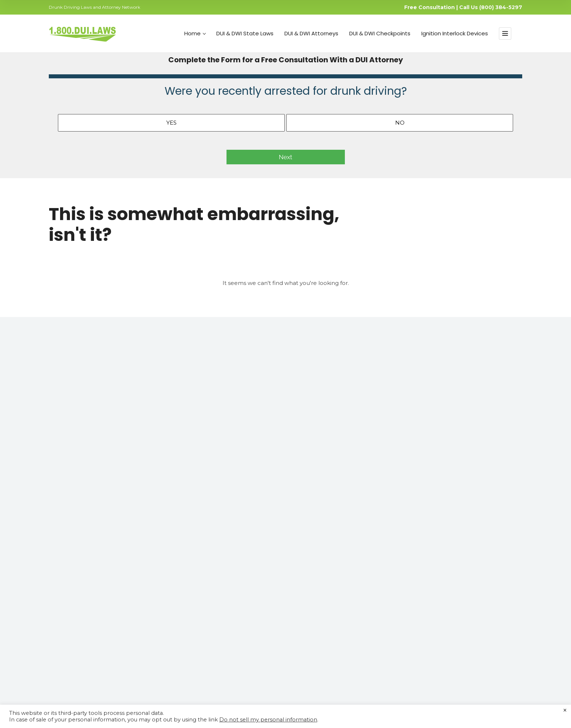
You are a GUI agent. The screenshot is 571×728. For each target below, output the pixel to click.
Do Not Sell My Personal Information (349, 588)
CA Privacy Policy (245, 695)
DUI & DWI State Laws (245, 34)
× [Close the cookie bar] (565, 711)
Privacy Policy (208, 695)
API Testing (193, 635)
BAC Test (190, 647)
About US (314, 542)
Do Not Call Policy (286, 695)
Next (286, 157)
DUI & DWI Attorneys (311, 34)
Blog (184, 600)
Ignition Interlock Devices (455, 34)
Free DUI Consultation (207, 623)
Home (195, 34)
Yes (172, 123)
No (400, 123)
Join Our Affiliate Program (335, 612)
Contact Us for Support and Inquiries (348, 577)
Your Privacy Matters (329, 565)
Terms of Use (175, 695)
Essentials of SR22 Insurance (215, 577)
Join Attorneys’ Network (209, 612)
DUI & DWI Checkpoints (380, 34)
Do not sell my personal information (268, 720)
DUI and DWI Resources (334, 553)
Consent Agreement (329, 600)
